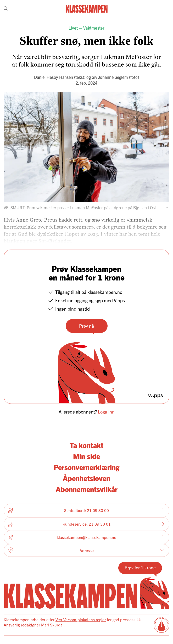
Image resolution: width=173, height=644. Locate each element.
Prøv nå (86, 326)
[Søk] (6, 9)
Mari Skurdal (52, 625)
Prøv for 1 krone (140, 567)
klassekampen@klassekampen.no (86, 537)
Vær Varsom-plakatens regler (81, 620)
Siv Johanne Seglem (110, 77)
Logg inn (106, 412)
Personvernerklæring (86, 467)
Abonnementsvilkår (87, 489)
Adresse (86, 550)
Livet (73, 28)
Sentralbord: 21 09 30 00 (86, 510)
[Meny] (166, 9)
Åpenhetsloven (86, 478)
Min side (86, 456)
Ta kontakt (86, 445)
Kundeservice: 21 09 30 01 (86, 524)
